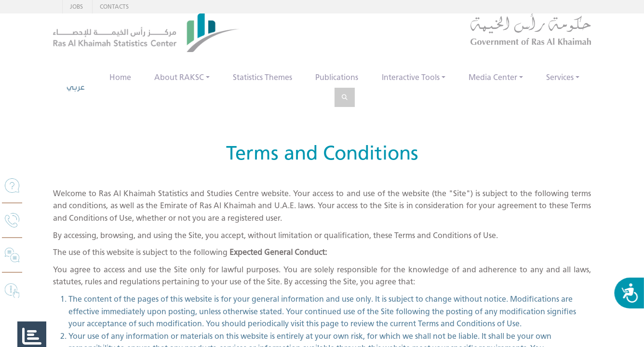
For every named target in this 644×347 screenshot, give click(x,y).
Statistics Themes (262, 77)
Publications (337, 77)
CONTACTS (114, 7)
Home (120, 77)
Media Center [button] (493, 77)
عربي (76, 87)
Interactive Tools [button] (411, 77)
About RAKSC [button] (179, 77)
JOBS (76, 7)
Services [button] (560, 77)
